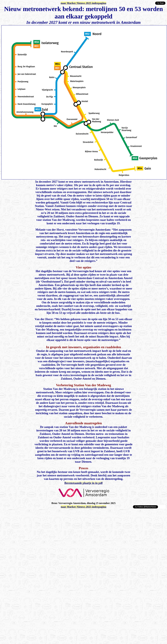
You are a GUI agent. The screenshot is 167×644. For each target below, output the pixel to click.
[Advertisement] (38, 513)
